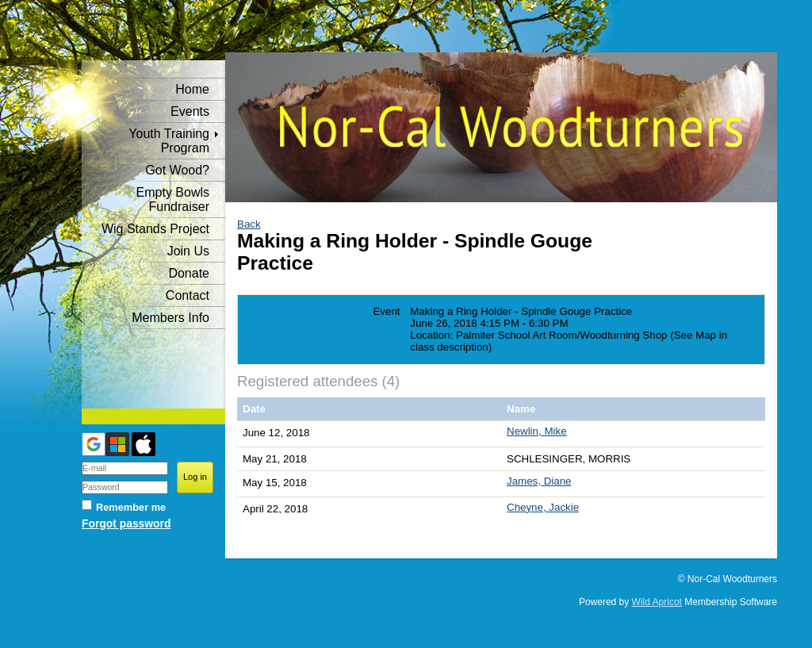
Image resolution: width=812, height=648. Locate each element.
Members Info (170, 318)
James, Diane (539, 481)
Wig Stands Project (155, 229)
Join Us (188, 251)
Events (190, 111)
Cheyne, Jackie (543, 507)
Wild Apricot (657, 602)
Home (192, 89)
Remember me (131, 507)
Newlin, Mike (537, 431)
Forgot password (126, 523)
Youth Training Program (169, 141)
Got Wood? (177, 170)
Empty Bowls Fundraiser (173, 199)
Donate (189, 273)
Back (249, 224)
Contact (188, 295)
